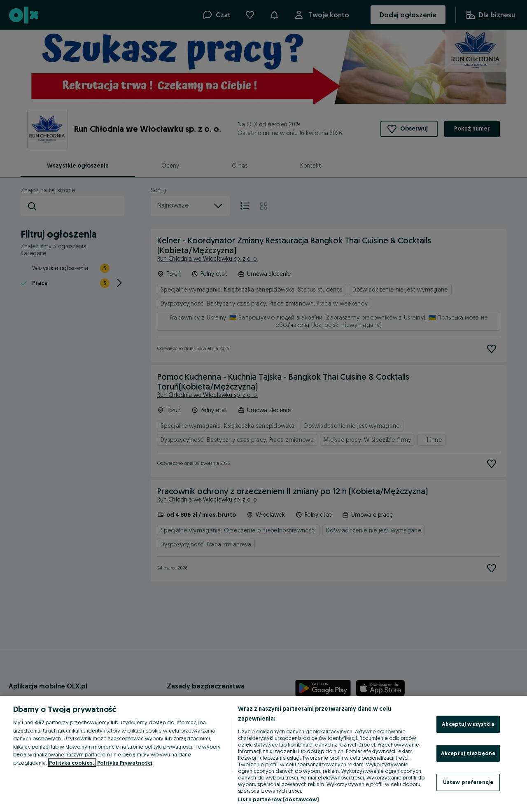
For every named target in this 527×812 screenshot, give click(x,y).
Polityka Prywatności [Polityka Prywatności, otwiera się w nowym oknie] (125, 763)
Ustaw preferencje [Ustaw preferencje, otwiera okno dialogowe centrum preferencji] (468, 782)
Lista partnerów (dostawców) (279, 799)
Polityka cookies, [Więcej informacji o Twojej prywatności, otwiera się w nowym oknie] (72, 763)
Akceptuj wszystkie (468, 724)
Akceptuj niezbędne (468, 753)
